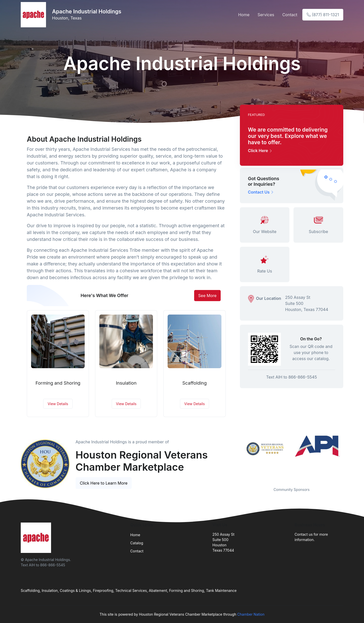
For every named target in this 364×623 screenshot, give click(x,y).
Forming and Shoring (58, 383)
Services (266, 15)
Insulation (126, 383)
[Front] (34, 15)
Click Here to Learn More (104, 483)
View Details (58, 404)
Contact (290, 15)
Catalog (137, 543)
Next (347, 458)
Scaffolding (194, 383)
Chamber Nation (251, 614)
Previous (236, 458)
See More (207, 296)
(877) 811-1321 (323, 15)
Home (244, 15)
